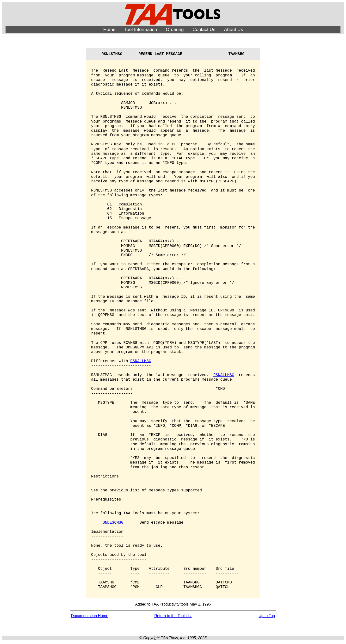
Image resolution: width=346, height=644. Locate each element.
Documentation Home (90, 616)
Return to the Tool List (173, 616)
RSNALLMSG (141, 361)
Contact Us (204, 29)
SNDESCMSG (113, 523)
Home (109, 29)
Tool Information (141, 29)
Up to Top (267, 616)
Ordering (175, 29)
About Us (233, 29)
